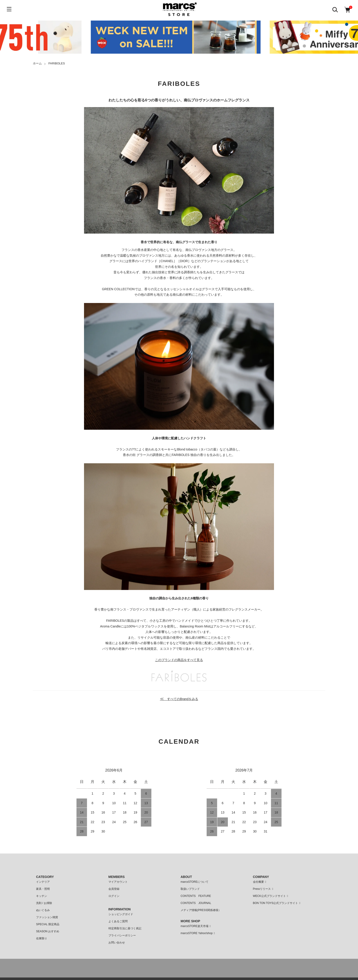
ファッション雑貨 (47, 917)
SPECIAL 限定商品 (48, 924)
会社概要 (260, 882)
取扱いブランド (190, 889)
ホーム (37, 63)
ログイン (114, 896)
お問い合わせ (117, 943)
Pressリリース (264, 889)
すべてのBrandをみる (179, 699)
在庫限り (42, 938)
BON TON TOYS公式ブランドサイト (277, 903)
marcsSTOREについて (195, 882)
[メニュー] (9, 9)
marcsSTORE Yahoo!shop (198, 933)
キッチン (42, 896)
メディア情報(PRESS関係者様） (201, 910)
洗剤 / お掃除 (44, 903)
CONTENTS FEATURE (196, 896)
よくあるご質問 (118, 921)
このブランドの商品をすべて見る (179, 660)
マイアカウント (118, 882)
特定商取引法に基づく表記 (125, 928)
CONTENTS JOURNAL (196, 903)
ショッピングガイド (121, 914)
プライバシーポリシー (122, 935)
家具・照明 (43, 889)
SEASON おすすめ (48, 931)
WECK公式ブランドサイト (271, 896)
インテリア (43, 882)
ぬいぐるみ (43, 910)
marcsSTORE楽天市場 (196, 926)
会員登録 (114, 889)
